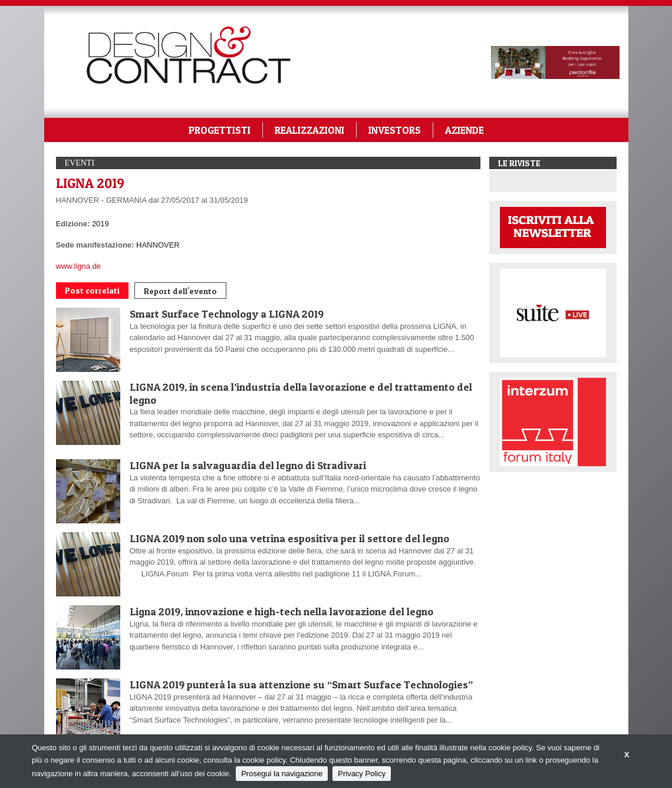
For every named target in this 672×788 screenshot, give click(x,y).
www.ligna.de (79, 266)
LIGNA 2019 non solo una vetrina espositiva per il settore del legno (289, 538)
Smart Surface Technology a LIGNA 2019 (227, 314)
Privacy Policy (362, 774)
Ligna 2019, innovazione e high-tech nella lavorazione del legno (281, 611)
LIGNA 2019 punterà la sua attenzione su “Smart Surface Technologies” (301, 685)
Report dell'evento (180, 291)
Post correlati (92, 290)
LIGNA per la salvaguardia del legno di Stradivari (248, 465)
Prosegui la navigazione (282, 774)
